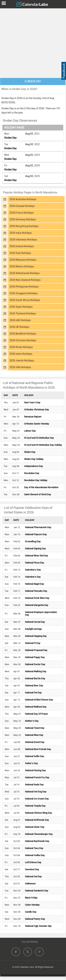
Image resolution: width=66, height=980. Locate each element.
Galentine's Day (33, 570)
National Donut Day (35, 742)
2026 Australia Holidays (23, 199)
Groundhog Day (33, 541)
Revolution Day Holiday (36, 480)
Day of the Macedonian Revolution (41, 487)
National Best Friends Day (38, 749)
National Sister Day (35, 827)
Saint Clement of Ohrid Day (38, 494)
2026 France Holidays (22, 213)
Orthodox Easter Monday (37, 424)
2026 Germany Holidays (23, 219)
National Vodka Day (35, 855)
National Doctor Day (35, 664)
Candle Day (31, 912)
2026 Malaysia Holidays (23, 260)
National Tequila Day (35, 806)
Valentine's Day (33, 577)
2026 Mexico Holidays (22, 266)
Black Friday (31, 898)
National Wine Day (34, 735)
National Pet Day (33, 693)
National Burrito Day (35, 678)
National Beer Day (34, 686)
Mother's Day (32, 721)
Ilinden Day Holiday (34, 459)
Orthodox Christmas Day (37, 410)
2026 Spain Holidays (21, 307)
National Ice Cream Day (37, 799)
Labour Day (30, 431)
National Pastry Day (35, 919)
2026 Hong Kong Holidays (24, 226)
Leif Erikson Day (33, 862)
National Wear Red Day (37, 556)
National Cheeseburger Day (39, 834)
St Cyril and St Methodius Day (39, 438)
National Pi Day (33, 643)
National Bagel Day (34, 584)
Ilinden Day (10, 138)
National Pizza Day (34, 563)
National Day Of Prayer (37, 714)
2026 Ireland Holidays (22, 246)
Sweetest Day (32, 869)
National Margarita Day (37, 605)
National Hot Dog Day (36, 792)
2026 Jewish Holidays (22, 360)
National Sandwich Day (37, 891)
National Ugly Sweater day (38, 926)
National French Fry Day (37, 777)
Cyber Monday (32, 905)
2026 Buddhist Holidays (23, 334)
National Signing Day (35, 549)
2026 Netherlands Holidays (25, 273)
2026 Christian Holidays (23, 340)
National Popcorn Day (36, 534)
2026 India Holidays (21, 233)
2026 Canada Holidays (22, 206)
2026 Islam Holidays (21, 354)
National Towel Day (35, 728)
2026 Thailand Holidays (23, 313)
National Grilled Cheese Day (39, 700)
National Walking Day (36, 671)
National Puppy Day (35, 657)
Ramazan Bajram (33, 417)
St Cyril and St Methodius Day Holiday (43, 445)
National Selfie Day (34, 756)
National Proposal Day (36, 650)
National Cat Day (33, 876)
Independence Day (34, 466)
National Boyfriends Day (37, 841)
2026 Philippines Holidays (24, 287)
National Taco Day (34, 848)
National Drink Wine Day (37, 598)
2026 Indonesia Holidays (23, 240)
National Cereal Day (35, 622)
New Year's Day (32, 402)
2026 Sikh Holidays (20, 367)
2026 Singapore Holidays (23, 293)
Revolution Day (32, 473)
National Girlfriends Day (37, 820)
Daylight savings (33, 629)
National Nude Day (34, 785)
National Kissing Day (35, 770)
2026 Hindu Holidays (21, 347)
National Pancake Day (36, 591)
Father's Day (31, 763)
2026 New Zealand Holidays (25, 280)
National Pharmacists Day (38, 527)
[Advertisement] (33, 42)
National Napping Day (36, 636)
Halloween (30, 884)
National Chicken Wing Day (38, 813)
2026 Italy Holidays (20, 253)
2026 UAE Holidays (20, 320)
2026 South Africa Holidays (25, 300)
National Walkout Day (36, 707)
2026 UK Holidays (19, 327)
